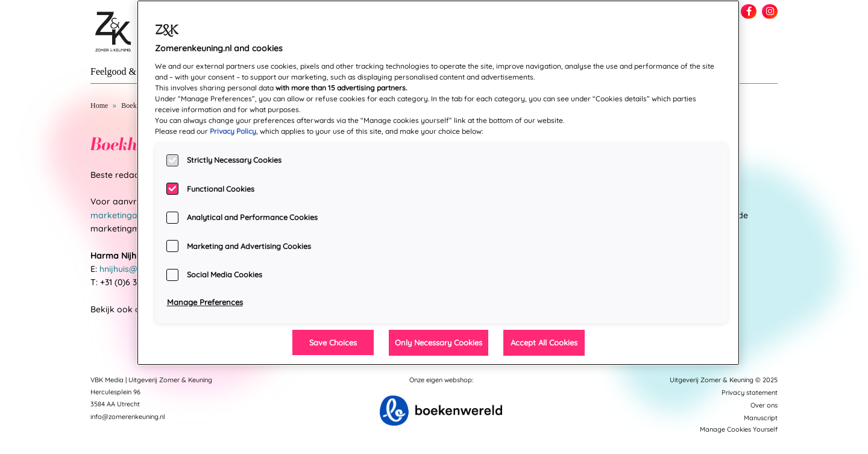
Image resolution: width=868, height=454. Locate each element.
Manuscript (761, 418)
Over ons (764, 405)
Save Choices (333, 342)
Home (99, 106)
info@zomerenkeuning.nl (128, 417)
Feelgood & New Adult (136, 71)
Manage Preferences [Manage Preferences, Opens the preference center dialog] (205, 302)
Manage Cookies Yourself (739, 429)
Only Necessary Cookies (439, 342)
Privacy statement (750, 393)
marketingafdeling (127, 215)
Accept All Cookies (544, 342)
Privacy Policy (233, 131)
